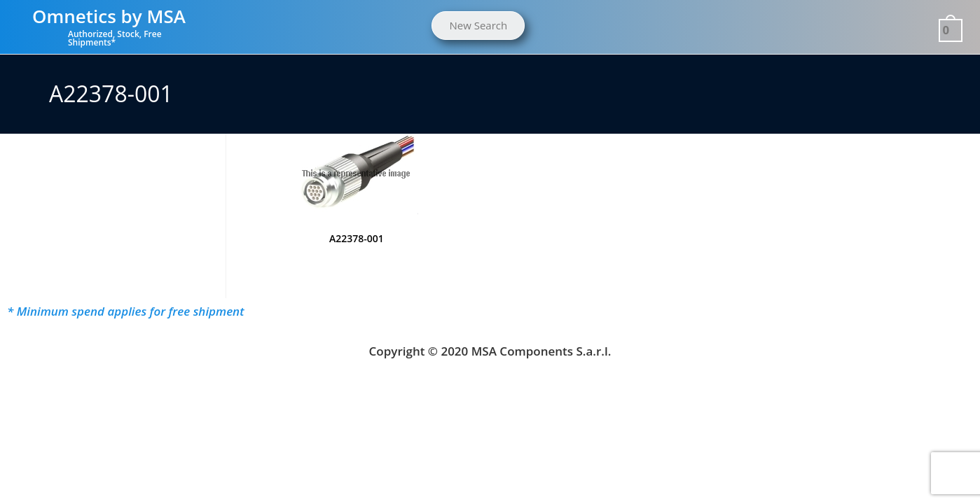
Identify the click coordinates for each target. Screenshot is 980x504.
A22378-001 (357, 238)
